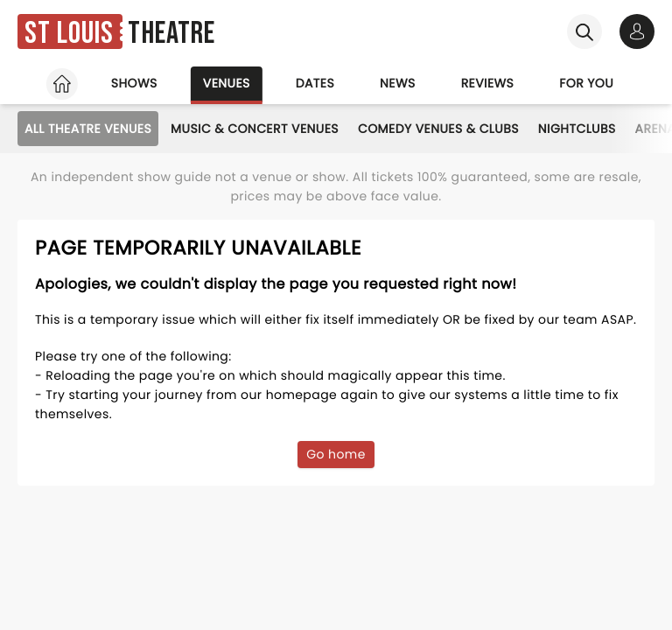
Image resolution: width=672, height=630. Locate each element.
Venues (227, 83)
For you (586, 83)
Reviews (488, 83)
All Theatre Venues (88, 129)
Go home (336, 454)
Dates (315, 83)
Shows (134, 83)
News (398, 83)
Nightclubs (577, 129)
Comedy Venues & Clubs (438, 129)
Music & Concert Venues (255, 129)
